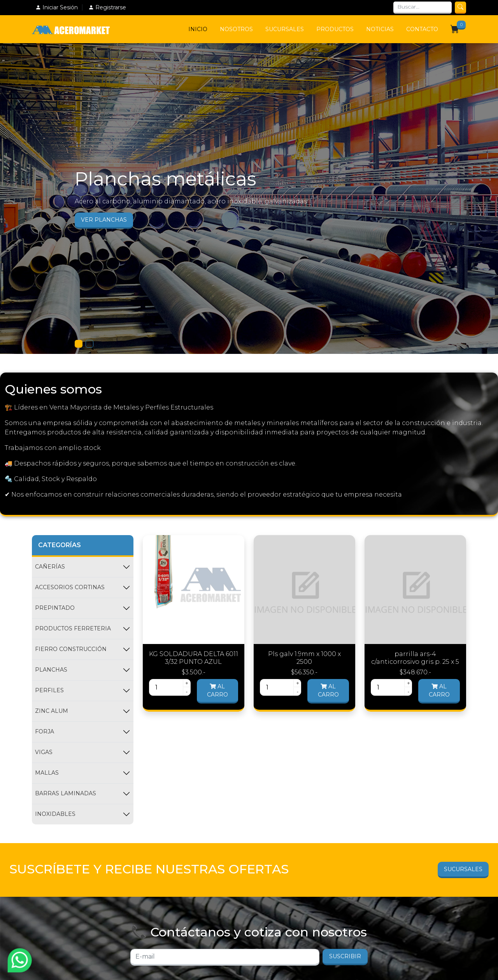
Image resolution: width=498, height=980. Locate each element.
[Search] (423, 8)
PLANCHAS (51, 670)
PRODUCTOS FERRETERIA (73, 628)
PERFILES (49, 690)
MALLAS (47, 773)
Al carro (217, 690)
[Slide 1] (79, 344)
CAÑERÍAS (50, 567)
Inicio (198, 29)
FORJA (45, 731)
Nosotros (236, 29)
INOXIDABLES (55, 814)
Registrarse (107, 7)
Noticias (380, 29)
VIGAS (44, 752)
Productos (335, 29)
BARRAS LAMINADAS (66, 793)
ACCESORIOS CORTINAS (70, 587)
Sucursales (285, 29)
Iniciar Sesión (57, 7)
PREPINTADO (55, 608)
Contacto (422, 29)
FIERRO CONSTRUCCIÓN (71, 649)
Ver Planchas (104, 220)
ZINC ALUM (52, 711)
